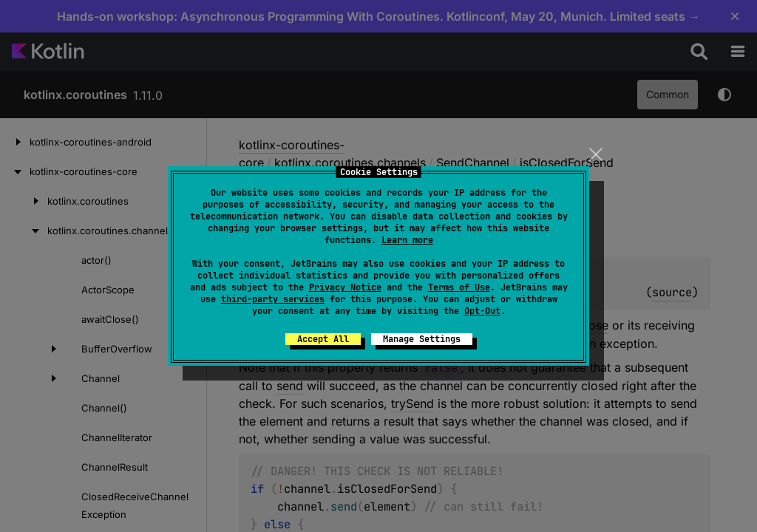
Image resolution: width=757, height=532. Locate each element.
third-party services (273, 299)
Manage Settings (422, 339)
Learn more (407, 240)
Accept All (323, 339)
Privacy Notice (345, 287)
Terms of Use (459, 287)
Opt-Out (482, 311)
